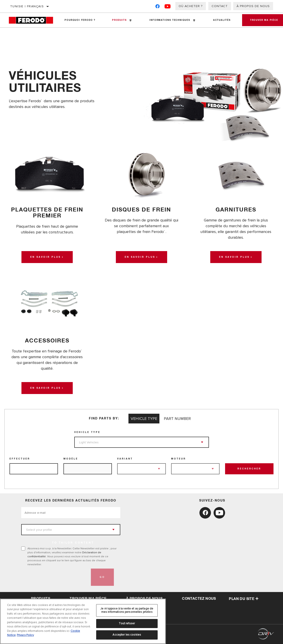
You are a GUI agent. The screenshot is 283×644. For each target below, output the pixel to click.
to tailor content (73, 543)
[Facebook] (158, 7)
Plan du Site (244, 599)
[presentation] (55, 577)
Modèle (71, 459)
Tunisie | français (27, 6)
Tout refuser (127, 623)
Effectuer (20, 459)
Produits (119, 20)
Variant (125, 459)
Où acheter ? (191, 6)
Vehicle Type (87, 433)
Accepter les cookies (127, 635)
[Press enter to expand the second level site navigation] (130, 20)
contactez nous (199, 599)
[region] (83, 621)
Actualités (220, 20)
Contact (220, 6)
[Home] (33, 20)
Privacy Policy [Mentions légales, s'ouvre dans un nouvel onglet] (25, 635)
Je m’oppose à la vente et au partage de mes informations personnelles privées (127, 610)
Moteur (179, 459)
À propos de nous (253, 6)
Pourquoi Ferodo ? (80, 20)
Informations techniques (169, 20)
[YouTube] (168, 7)
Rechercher (249, 469)
